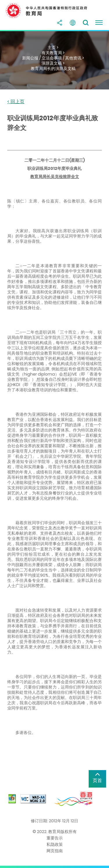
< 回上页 (16, 102)
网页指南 (55, 851)
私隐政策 (55, 844)
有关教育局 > (53, 53)
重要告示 (55, 838)
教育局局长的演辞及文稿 (53, 68)
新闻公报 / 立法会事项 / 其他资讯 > (53, 58)
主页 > (53, 47)
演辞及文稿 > (53, 63)
